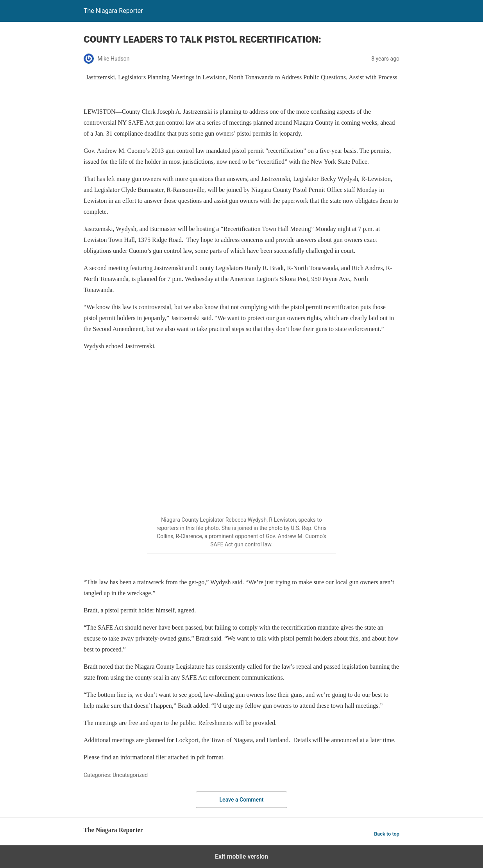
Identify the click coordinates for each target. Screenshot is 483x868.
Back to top (387, 834)
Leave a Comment (242, 800)
